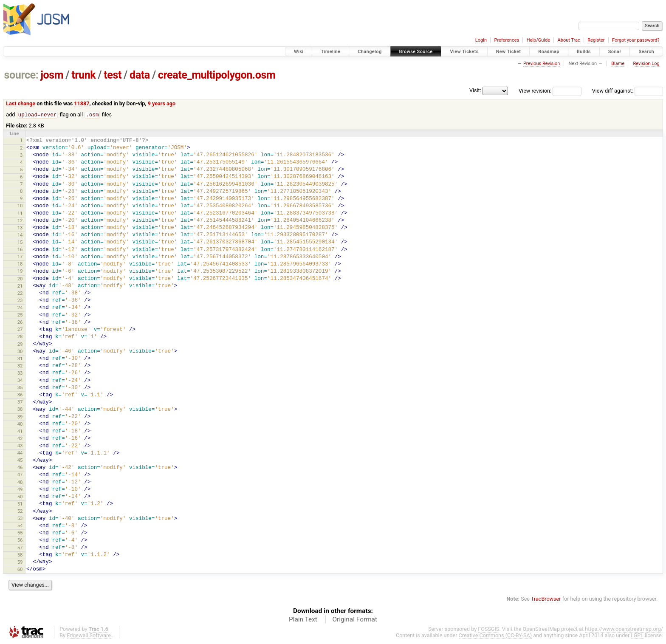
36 (20, 395)
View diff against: (628, 91)
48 (20, 483)
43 (20, 446)
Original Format (355, 620)
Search (646, 52)
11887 (82, 103)
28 (20, 337)
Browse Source (416, 52)
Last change (21, 103)
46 (20, 468)
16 (20, 250)
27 (20, 330)
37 (20, 402)
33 (20, 373)
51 (20, 504)
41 (20, 432)
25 (20, 315)
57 (20, 548)
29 (20, 345)
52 (20, 511)
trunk (83, 75)
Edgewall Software (89, 636)
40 (20, 424)
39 (20, 417)
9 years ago (162, 103)
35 (20, 388)
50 (20, 497)
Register (596, 40)
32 (20, 366)
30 (20, 352)
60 (20, 570)
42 (20, 439)
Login (481, 40)
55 (20, 533)
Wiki (299, 52)
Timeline (330, 52)
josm (52, 75)
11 (20, 214)
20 (20, 279)
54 (20, 526)
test (113, 75)
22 (20, 294)
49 (20, 490)
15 (20, 243)
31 (20, 359)
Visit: (475, 90)
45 (20, 460)
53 (20, 519)
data (140, 75)
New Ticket (509, 52)
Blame (618, 64)
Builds (584, 52)
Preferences (507, 40)
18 (20, 264)
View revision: (535, 91)
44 (20, 453)
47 (20, 475)
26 (20, 322)
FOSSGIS (488, 629)
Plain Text (303, 620)
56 (20, 540)
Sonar (615, 52)
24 (20, 308)
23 (20, 301)
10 (20, 206)
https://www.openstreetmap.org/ (624, 629)
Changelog (370, 52)
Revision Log (646, 64)
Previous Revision (542, 64)
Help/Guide (538, 40)
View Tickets (464, 52)
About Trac (569, 40)
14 (20, 235)
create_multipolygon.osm (217, 75)
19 (20, 271)
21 (20, 286)
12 (20, 221)
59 (20, 562)
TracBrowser (546, 599)
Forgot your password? (636, 40)
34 (20, 381)
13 (20, 228)
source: (21, 75)
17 (20, 257)
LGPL (637, 636)
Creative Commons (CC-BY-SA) (495, 636)
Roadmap (549, 52)
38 (20, 410)
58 (20, 555)
